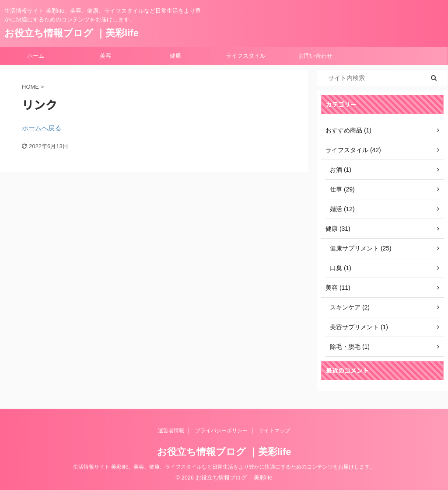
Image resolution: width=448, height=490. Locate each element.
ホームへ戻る (42, 128)
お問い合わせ (315, 56)
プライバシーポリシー (221, 431)
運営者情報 (171, 431)
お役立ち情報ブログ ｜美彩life (72, 33)
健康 (175, 56)
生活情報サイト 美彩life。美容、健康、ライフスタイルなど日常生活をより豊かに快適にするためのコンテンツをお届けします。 (224, 467)
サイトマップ (274, 431)
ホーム (36, 56)
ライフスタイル (246, 56)
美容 (105, 56)
